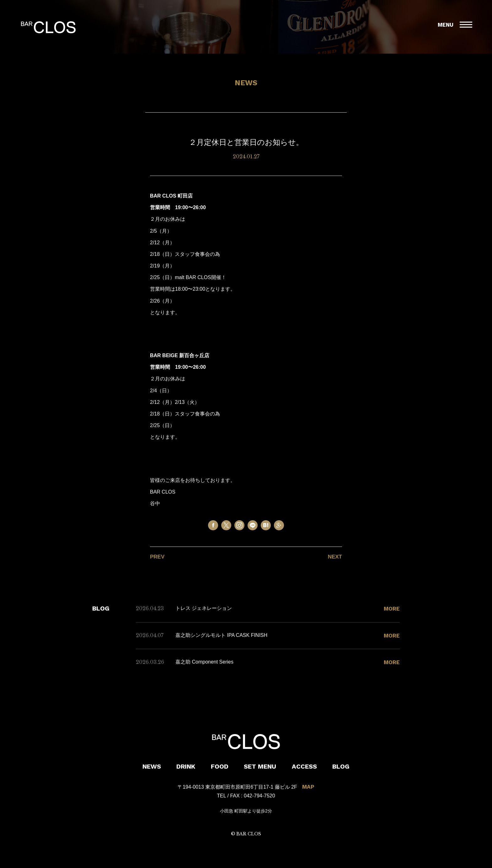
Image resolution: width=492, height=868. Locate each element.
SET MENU (260, 766)
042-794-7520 (259, 796)
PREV (157, 557)
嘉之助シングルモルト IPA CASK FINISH (221, 635)
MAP (308, 787)
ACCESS (304, 766)
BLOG (341, 766)
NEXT (335, 557)
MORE (392, 609)
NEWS (152, 766)
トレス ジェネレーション (204, 608)
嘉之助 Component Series (204, 662)
